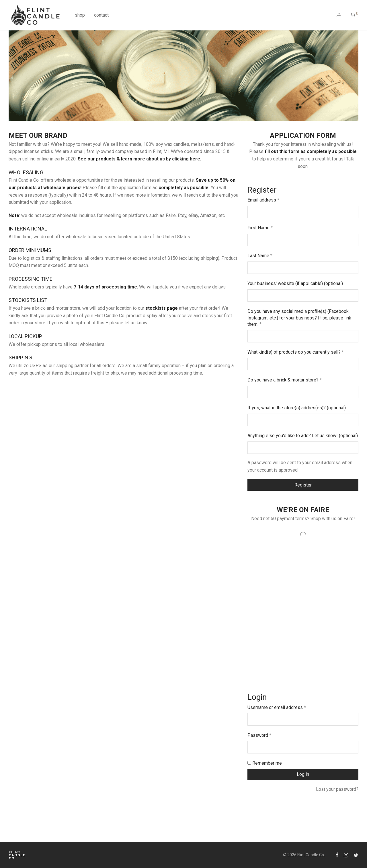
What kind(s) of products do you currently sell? (296, 352)
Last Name (260, 256)
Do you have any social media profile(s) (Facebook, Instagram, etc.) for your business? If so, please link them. (299, 318)
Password (259, 735)
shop (80, 15)
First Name (260, 228)
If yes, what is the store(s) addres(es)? (297, 408)
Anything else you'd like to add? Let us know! (303, 436)
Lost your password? (337, 789)
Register (303, 485)
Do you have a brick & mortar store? (285, 380)
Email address (263, 200)
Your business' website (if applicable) (295, 283)
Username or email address (277, 707)
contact (101, 15)
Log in (303, 774)
